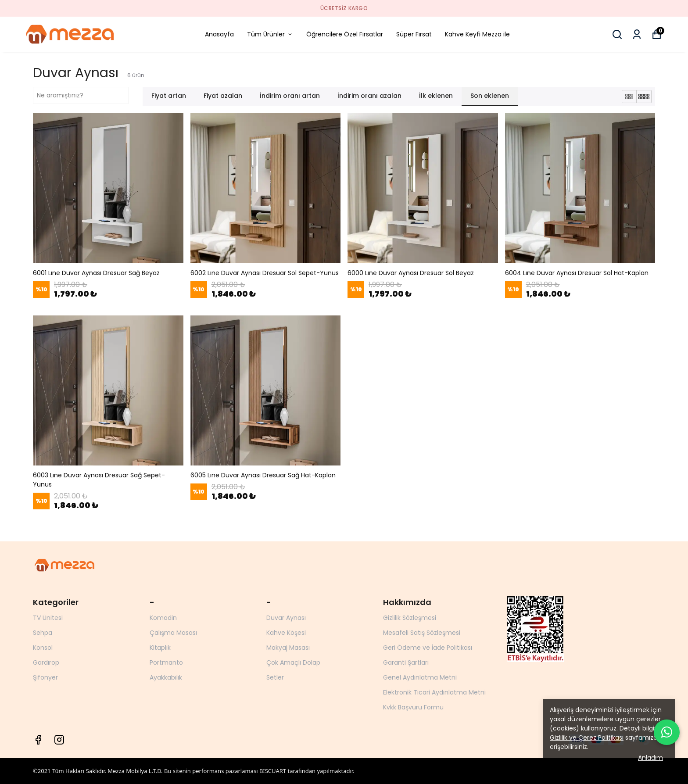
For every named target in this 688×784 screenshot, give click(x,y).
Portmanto (166, 662)
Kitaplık (160, 648)
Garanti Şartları (406, 662)
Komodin (163, 618)
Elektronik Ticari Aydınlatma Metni (434, 692)
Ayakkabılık (166, 677)
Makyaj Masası (288, 648)
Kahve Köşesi (286, 633)
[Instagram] (59, 740)
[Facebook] (38, 740)
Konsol (43, 648)
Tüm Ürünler (270, 34)
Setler (275, 677)
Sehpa (43, 633)
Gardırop (46, 662)
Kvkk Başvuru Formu (413, 707)
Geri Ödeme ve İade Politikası (428, 648)
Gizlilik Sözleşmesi (410, 618)
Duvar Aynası (286, 618)
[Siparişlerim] (637, 34)
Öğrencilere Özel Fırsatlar (345, 34)
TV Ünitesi (48, 618)
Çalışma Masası (173, 633)
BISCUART (273, 771)
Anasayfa (219, 34)
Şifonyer (45, 677)
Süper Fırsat (414, 34)
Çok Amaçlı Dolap (293, 662)
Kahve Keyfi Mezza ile (477, 34)
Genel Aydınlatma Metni (420, 677)
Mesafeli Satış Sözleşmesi (422, 633)
